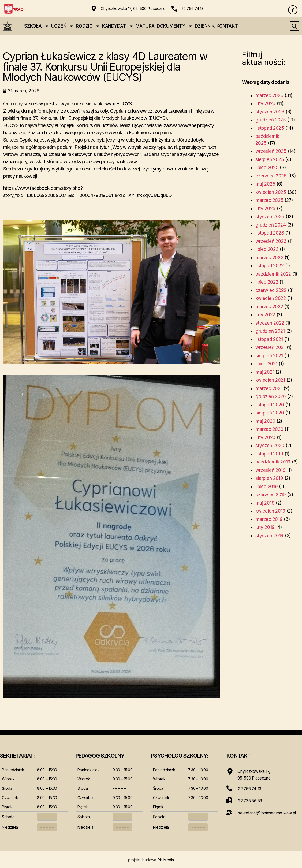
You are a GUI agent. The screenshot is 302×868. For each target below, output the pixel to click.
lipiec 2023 (267, 250)
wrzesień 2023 (271, 242)
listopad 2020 (270, 405)
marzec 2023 (269, 258)
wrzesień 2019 (271, 470)
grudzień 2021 (270, 331)
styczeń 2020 (270, 446)
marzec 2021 (269, 389)
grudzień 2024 (271, 225)
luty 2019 (265, 528)
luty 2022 (265, 315)
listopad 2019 (269, 454)
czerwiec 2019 (271, 495)
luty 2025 (265, 209)
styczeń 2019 (269, 536)
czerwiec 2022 (271, 291)
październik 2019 (273, 462)
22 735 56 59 (251, 800)
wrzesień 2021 (270, 348)
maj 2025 (265, 184)
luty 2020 (265, 438)
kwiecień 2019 (270, 511)
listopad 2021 (269, 340)
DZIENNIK (205, 26)
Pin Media (166, 860)
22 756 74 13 (193, 8)
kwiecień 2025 (271, 192)
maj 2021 (265, 372)
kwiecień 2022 (271, 299)
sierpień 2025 (270, 160)
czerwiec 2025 (271, 176)
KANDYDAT (118, 26)
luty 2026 (265, 104)
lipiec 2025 (267, 168)
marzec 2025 (269, 201)
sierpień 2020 (270, 413)
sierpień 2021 (269, 356)
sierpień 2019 (269, 478)
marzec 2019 (269, 520)
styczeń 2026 (270, 112)
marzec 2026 (269, 96)
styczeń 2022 (270, 323)
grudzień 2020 (271, 397)
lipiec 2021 (266, 364)
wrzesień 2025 (271, 151)
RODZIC (88, 26)
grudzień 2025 (271, 120)
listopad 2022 (270, 266)
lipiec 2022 (267, 282)
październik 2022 (273, 274)
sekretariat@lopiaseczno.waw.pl (269, 812)
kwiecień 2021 (270, 380)
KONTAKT (227, 26)
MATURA (145, 26)
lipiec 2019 (266, 487)
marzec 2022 (269, 307)
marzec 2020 (269, 429)
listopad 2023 (270, 233)
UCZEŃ (63, 26)
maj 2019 (265, 503)
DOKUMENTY (175, 26)
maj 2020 (265, 421)
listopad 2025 (270, 128)
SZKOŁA (36, 26)
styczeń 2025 (270, 217)
